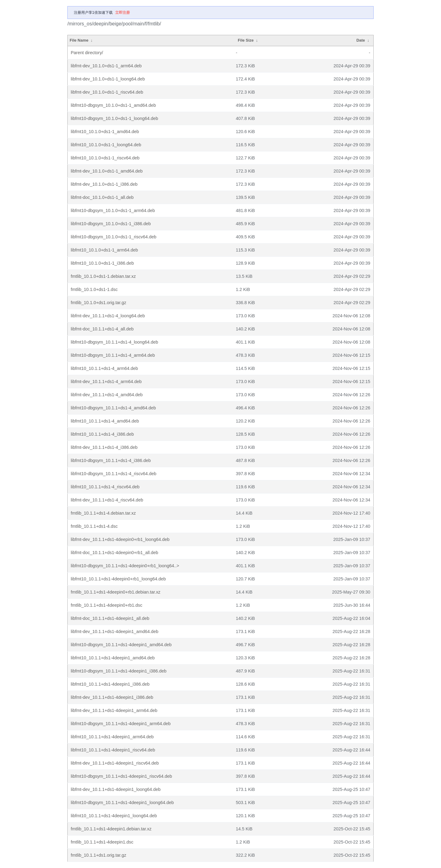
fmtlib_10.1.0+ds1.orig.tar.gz (98, 303)
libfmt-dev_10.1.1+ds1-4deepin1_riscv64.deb (115, 763)
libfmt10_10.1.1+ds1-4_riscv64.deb (105, 487)
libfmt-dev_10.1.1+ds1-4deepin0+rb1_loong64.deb (120, 539)
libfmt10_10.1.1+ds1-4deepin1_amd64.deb (113, 658)
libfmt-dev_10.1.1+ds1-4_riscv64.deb (107, 500)
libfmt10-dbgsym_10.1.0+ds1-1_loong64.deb (114, 118)
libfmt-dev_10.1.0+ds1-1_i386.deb (104, 184)
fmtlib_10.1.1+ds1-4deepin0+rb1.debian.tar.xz (116, 592)
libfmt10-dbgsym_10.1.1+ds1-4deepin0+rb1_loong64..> (125, 566)
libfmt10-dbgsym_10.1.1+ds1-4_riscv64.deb (114, 474)
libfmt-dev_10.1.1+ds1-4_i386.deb (104, 447)
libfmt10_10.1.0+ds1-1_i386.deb (102, 263)
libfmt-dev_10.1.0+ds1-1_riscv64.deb (107, 92)
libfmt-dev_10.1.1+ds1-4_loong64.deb (108, 316)
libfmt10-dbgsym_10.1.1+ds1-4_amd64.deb (113, 408)
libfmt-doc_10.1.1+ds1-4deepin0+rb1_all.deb (115, 553)
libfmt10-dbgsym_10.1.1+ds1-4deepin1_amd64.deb (121, 645)
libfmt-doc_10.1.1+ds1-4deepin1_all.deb (110, 618)
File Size (246, 40)
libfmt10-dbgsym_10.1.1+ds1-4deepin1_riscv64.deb (121, 776)
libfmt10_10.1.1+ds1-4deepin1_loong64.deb (114, 816)
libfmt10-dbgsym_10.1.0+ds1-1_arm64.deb (113, 210)
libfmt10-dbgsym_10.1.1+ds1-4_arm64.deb (113, 355)
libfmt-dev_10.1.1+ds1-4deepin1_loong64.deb (116, 789)
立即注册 (123, 13)
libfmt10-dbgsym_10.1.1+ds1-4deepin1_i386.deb (119, 671)
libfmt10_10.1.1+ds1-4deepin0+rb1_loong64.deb (118, 579)
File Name (79, 40)
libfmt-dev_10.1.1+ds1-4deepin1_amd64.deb (115, 631)
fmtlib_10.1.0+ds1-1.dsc (94, 289)
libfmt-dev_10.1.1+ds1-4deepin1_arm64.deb (114, 710)
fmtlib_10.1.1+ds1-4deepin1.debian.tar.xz (111, 829)
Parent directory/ (87, 53)
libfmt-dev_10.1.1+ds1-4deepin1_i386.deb (112, 697)
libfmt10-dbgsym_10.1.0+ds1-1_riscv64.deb (114, 237)
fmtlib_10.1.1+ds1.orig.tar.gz (98, 855)
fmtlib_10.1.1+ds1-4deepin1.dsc (102, 842)
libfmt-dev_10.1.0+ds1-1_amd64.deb (107, 171)
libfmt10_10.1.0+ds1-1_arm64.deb (104, 250)
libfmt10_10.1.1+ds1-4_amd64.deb (105, 421)
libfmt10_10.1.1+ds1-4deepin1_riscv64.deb (113, 750)
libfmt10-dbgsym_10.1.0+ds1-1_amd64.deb (113, 105)
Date (361, 40)
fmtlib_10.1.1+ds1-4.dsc (94, 526)
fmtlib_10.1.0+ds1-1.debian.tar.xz (103, 276)
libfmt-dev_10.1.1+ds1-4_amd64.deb (107, 395)
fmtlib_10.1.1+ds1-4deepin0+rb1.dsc (107, 605)
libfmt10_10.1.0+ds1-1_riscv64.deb (105, 158)
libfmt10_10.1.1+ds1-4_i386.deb (102, 434)
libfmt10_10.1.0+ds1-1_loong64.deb (106, 145)
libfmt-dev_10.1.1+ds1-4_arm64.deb (106, 382)
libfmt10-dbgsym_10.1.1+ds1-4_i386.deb (111, 460)
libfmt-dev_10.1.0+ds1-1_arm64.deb (106, 66)
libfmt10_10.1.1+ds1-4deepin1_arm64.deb (112, 737)
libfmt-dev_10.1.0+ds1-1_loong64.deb (108, 79)
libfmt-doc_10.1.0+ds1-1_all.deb (102, 197)
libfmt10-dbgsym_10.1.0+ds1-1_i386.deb (111, 224)
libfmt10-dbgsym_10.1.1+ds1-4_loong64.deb (114, 342)
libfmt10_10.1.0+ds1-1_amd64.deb (105, 132)
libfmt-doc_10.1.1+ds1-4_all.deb (102, 329)
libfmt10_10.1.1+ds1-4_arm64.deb (104, 368)
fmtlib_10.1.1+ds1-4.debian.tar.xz (103, 513)
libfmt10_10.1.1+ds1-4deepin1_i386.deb (110, 684)
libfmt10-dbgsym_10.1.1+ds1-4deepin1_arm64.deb (121, 724)
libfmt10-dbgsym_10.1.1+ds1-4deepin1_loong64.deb (122, 803)
